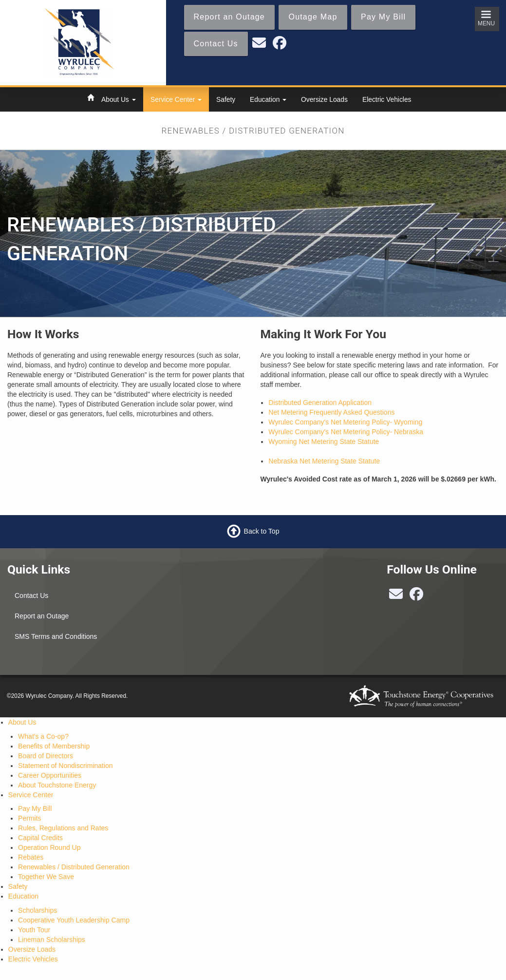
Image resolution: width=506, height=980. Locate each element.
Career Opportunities (50, 775)
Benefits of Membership (54, 746)
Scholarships (37, 910)
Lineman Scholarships (52, 940)
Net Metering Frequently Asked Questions (331, 412)
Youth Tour (34, 930)
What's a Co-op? (43, 736)
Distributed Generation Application (320, 403)
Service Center (176, 99)
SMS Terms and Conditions (56, 636)
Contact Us (31, 596)
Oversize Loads (324, 99)
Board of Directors (46, 756)
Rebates (31, 857)
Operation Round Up (49, 847)
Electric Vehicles (387, 99)
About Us (119, 99)
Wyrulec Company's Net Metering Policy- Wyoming (345, 422)
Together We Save (46, 877)
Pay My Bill (35, 808)
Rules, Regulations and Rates (63, 828)
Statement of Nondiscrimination (66, 766)
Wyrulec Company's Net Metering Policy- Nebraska (346, 432)
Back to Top (262, 531)
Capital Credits (40, 838)
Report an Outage (42, 616)
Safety (226, 99)
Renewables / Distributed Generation (74, 867)
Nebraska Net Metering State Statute (324, 461)
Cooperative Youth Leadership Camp (74, 920)
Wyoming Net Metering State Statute (324, 442)
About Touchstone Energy (57, 785)
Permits (29, 818)
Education (268, 99)
